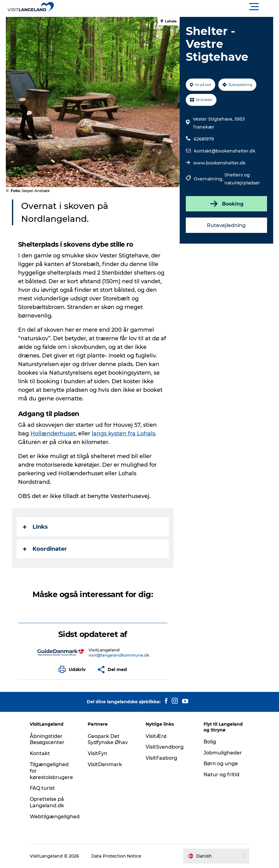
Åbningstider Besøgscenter (48, 739)
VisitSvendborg (165, 747)
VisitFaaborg (161, 758)
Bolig (209, 742)
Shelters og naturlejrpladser (242, 179)
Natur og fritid (221, 775)
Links (36, 527)
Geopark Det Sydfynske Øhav (108, 739)
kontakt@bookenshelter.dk (225, 151)
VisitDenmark (105, 764)
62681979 (204, 139)
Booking (226, 204)
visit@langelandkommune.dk (119, 655)
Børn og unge (220, 764)
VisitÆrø (156, 736)
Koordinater (45, 549)
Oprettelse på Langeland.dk (48, 802)
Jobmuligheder (222, 753)
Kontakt (41, 753)
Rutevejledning (226, 225)
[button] (167, 7)
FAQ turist (44, 788)
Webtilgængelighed (56, 817)
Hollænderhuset (53, 434)
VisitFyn (98, 753)
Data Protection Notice (118, 856)
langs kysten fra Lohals (124, 434)
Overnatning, (209, 179)
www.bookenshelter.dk (219, 163)
